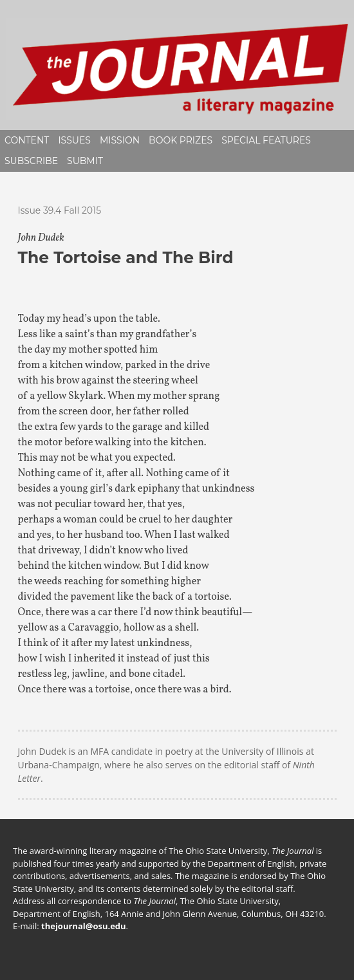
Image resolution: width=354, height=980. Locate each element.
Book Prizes (181, 140)
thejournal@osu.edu (84, 926)
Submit (85, 161)
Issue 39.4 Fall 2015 (60, 210)
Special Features (266, 140)
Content (27, 140)
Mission (120, 140)
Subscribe (31, 161)
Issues (74, 140)
